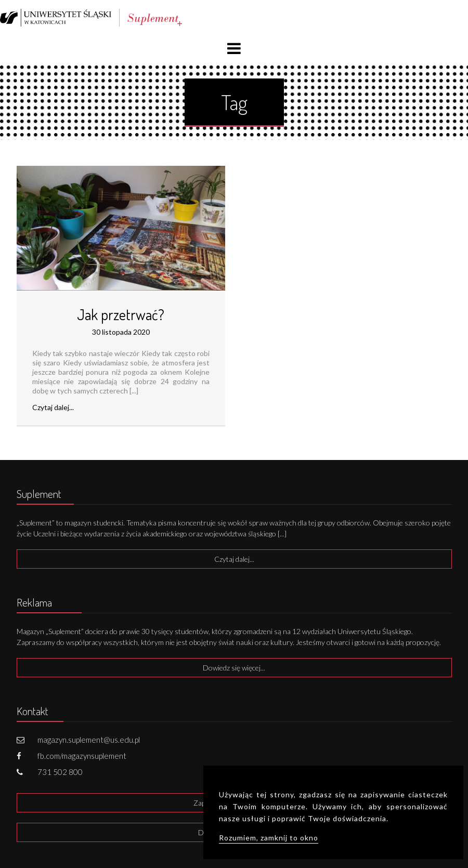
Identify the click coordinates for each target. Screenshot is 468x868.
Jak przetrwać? (121, 314)
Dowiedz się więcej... (234, 668)
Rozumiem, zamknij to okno (269, 838)
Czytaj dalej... (53, 407)
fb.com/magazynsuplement (82, 756)
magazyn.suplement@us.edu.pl (89, 740)
